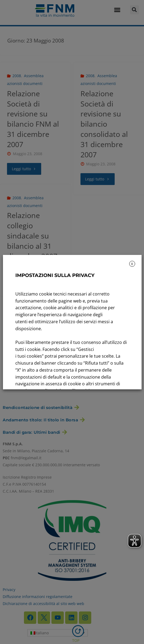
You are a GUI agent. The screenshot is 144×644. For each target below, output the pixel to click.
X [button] (132, 264)
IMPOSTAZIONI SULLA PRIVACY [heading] (55, 275)
